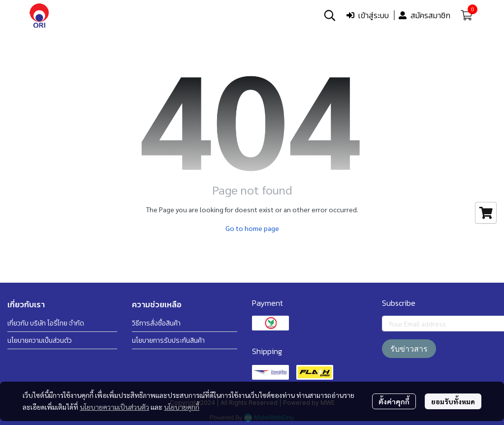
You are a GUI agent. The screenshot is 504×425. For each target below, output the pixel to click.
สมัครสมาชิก (425, 15)
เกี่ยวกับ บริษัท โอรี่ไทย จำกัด (46, 323)
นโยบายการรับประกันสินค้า (168, 341)
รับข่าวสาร (409, 349)
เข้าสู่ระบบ (368, 15)
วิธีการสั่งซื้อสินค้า (156, 323)
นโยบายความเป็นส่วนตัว (114, 407)
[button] (330, 15)
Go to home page (252, 228)
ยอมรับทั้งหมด (453, 401)
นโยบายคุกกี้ (182, 407)
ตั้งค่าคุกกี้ (394, 401)
